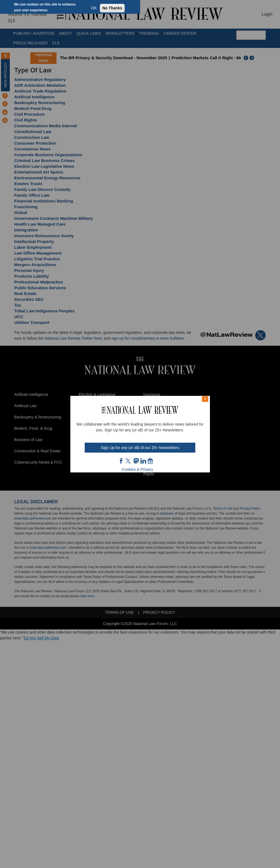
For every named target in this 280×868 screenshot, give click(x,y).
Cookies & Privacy (138, 469)
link (143, 461)
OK (94, 8)
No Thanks (112, 8)
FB (121, 461)
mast (136, 461)
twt (129, 461)
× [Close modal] (205, 399)
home (150, 461)
